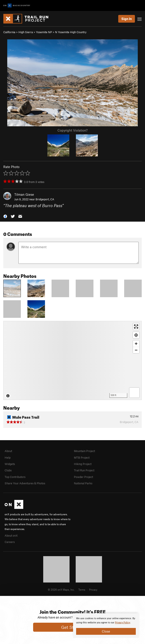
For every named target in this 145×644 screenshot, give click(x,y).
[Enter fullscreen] (136, 327)
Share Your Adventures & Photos (25, 483)
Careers (10, 542)
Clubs (8, 470)
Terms (82, 590)
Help (8, 458)
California (9, 32)
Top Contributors (15, 477)
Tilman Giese (24, 194)
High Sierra (26, 32)
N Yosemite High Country (71, 32)
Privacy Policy (123, 623)
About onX (11, 535)
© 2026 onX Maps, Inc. (61, 590)
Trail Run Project (84, 470)
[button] (5, 216)
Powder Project (83, 477)
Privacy (93, 590)
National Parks (83, 483)
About (8, 451)
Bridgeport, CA (45, 199)
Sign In (127, 19)
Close (106, 631)
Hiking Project (83, 464)
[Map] (72, 360)
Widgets (10, 464)
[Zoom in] (136, 344)
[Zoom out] (136, 350)
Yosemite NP (44, 32)
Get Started (72, 627)
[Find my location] (136, 335)
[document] (106, 626)
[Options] (134, 393)
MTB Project (82, 458)
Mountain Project (84, 451)
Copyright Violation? (72, 130)
